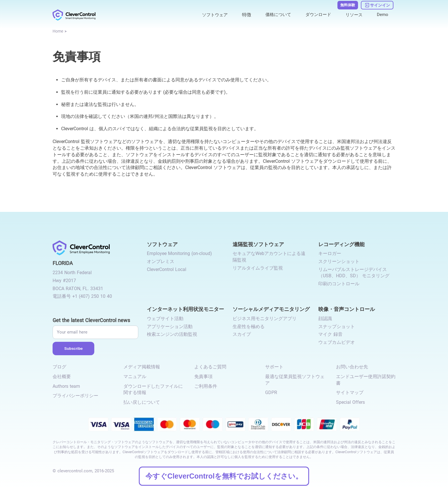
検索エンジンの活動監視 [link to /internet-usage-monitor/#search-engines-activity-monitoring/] (172, 334)
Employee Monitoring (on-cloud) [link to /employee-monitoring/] (179, 253)
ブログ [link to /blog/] (59, 367)
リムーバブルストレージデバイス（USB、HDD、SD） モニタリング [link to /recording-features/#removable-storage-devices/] (354, 273)
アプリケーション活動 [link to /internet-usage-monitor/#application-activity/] (170, 327)
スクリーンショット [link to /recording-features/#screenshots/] (339, 261)
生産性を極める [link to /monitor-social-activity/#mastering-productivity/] (249, 327)
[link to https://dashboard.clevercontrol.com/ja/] (377, 5)
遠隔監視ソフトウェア (258, 244)
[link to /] (74, 15)
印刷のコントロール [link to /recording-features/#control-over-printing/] (339, 284)
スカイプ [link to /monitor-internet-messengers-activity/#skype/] (242, 334)
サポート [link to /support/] (274, 367)
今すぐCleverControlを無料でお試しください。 (224, 476)
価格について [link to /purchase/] (274, 15)
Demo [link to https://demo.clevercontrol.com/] (382, 15)
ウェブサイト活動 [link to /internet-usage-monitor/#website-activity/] (165, 319)
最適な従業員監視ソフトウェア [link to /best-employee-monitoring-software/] (295, 380)
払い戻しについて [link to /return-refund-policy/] (142, 402)
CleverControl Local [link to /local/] (167, 269)
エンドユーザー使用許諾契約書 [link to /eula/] (366, 380)
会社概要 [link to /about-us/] (62, 376)
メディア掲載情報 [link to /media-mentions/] (142, 367)
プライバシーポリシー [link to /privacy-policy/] (75, 396)
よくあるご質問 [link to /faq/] (210, 367)
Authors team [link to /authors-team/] (66, 386)
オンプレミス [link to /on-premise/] (161, 261)
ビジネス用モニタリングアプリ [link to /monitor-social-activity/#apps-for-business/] (265, 319)
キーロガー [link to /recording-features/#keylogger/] (330, 253)
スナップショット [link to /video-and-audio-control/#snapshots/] (337, 327)
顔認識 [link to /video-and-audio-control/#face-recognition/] (325, 319)
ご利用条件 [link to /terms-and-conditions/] (206, 386)
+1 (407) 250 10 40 (92, 296)
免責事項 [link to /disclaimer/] (203, 376)
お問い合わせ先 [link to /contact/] (352, 367)
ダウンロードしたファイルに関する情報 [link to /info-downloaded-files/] (153, 389)
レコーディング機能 (341, 244)
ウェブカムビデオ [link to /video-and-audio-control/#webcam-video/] (337, 342)
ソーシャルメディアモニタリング (271, 309)
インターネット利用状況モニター (185, 309)
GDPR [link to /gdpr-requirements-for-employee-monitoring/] (271, 392)
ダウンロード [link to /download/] (316, 15)
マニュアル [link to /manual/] (135, 376)
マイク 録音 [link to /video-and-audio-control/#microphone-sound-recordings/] (330, 334)
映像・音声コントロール (347, 309)
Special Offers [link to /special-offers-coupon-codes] (350, 402)
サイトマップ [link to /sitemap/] (350, 392)
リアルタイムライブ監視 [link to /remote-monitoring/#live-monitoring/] (258, 268)
